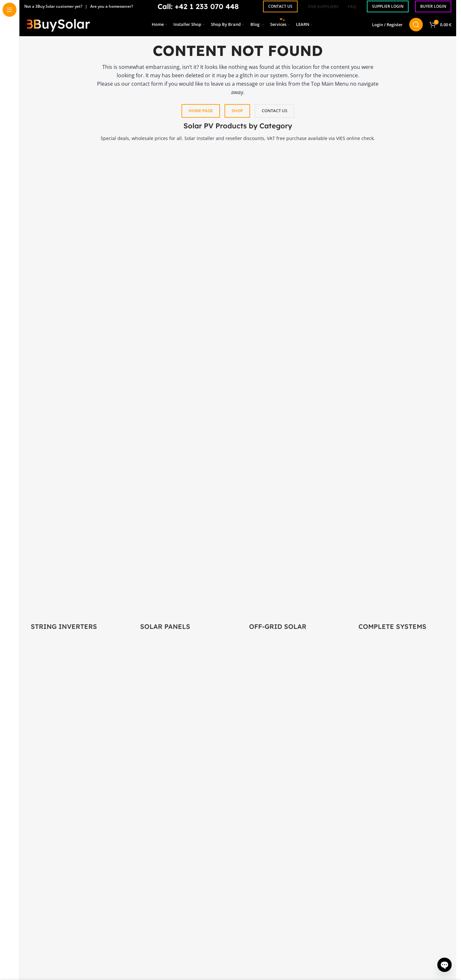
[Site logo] (58, 27)
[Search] (416, 27)
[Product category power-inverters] (74, 394)
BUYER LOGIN (433, 6)
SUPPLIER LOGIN (388, 6)
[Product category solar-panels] (183, 394)
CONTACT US (280, 6)
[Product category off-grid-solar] (292, 394)
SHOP (237, 111)
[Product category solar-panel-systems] (402, 394)
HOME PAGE (201, 111)
